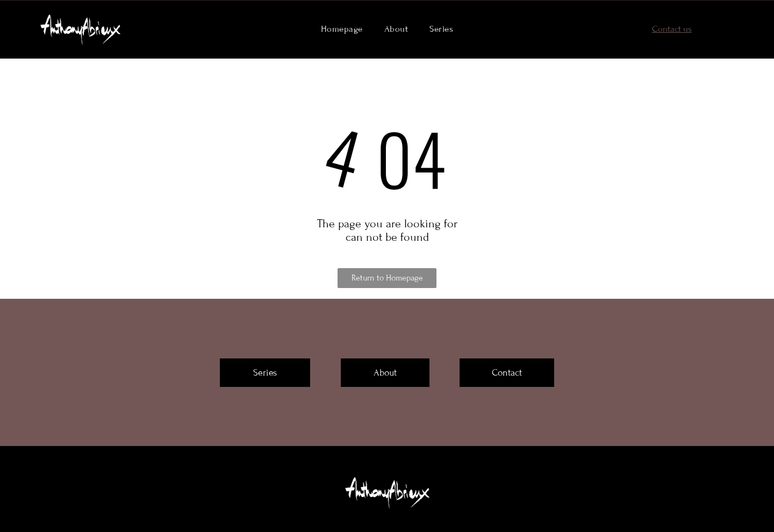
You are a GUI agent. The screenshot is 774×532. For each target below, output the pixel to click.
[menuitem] (342, 29)
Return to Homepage (387, 278)
